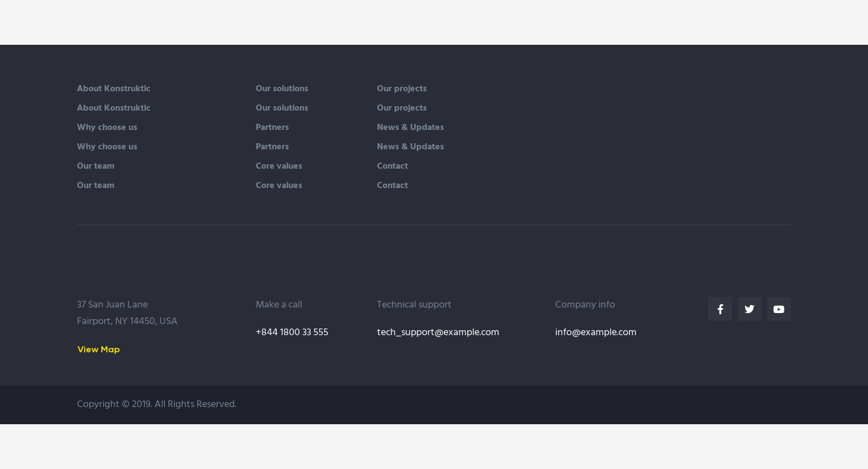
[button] (99, 349)
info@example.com (596, 333)
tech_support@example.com (438, 333)
